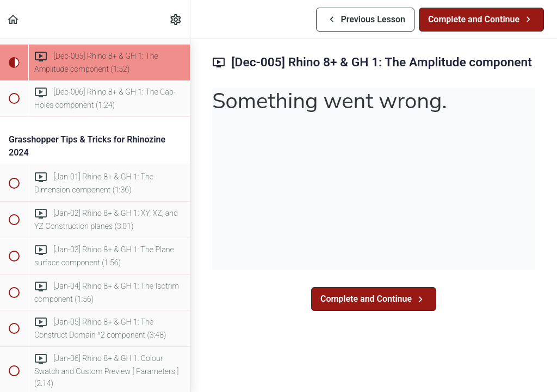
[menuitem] (176, 19)
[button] (14, 19)
